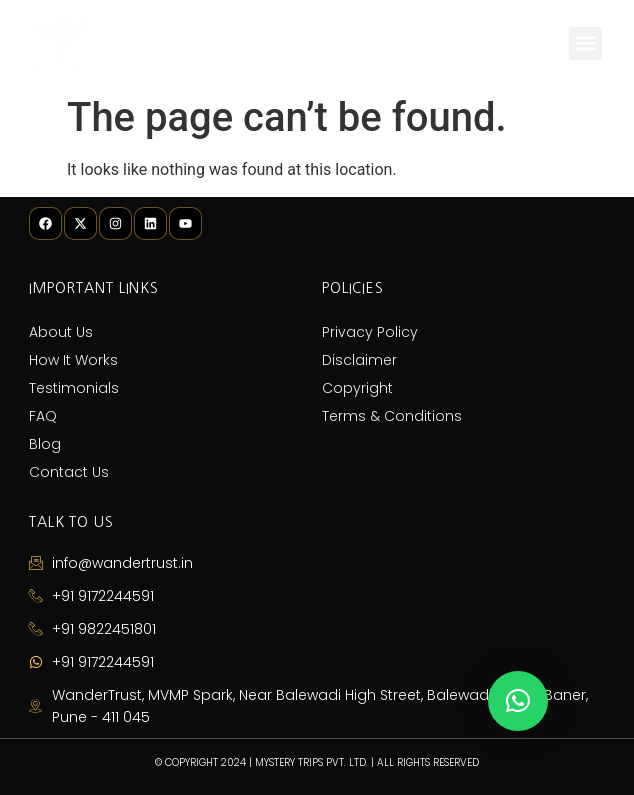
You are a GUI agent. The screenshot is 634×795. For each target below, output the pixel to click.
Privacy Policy (370, 332)
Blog (45, 444)
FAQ (43, 416)
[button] (585, 43)
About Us (61, 332)
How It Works (73, 360)
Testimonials (74, 388)
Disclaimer (359, 360)
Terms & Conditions (392, 416)
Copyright (357, 388)
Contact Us (69, 472)
